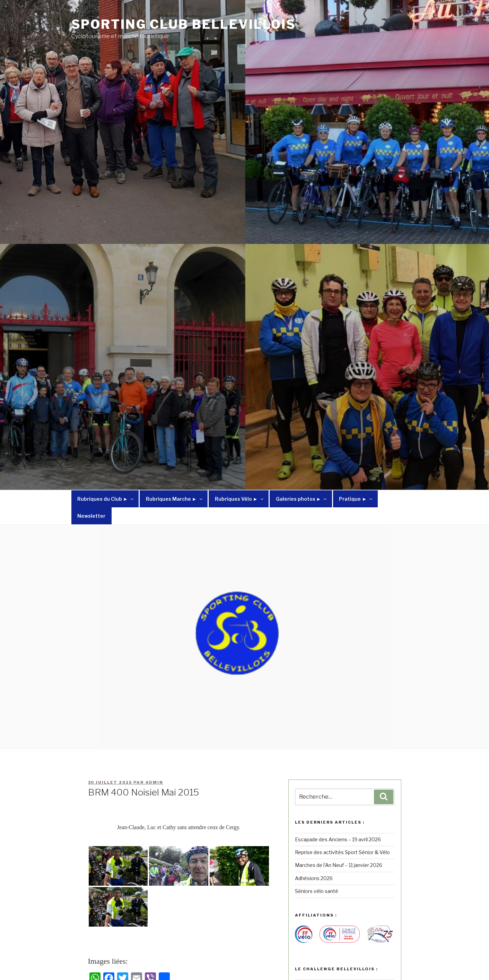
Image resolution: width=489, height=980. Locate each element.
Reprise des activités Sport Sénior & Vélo (342, 852)
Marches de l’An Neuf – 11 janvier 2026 (339, 865)
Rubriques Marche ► (175, 499)
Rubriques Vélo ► (240, 499)
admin (155, 782)
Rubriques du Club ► (106, 499)
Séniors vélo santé (317, 891)
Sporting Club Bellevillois (184, 24)
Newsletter (91, 516)
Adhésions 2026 (314, 878)
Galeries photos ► (302, 499)
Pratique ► (356, 499)
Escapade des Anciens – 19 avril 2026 (338, 839)
